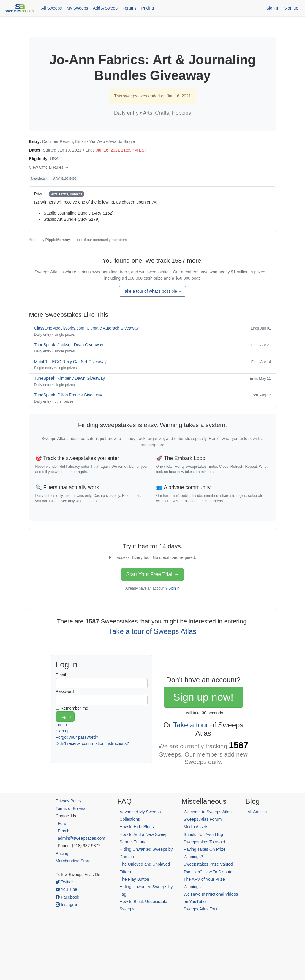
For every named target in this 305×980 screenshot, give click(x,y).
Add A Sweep (105, 8)
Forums (129, 8)
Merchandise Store (73, 861)
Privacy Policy (68, 801)
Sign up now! (203, 697)
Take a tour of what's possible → (152, 291)
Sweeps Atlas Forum (203, 819)
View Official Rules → (49, 167)
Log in (61, 725)
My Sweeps (77, 8)
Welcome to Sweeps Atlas (208, 812)
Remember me (74, 708)
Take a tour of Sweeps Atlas (152, 631)
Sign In (273, 8)
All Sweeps (52, 8)
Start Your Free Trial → (152, 574)
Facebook (67, 897)
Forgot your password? (77, 737)
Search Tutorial (134, 842)
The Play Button (135, 879)
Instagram (67, 905)
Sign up (291, 8)
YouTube (66, 889)
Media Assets (196, 827)
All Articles (257, 812)
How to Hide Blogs (137, 827)
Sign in (174, 588)
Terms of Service (71, 809)
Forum (64, 823)
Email (61, 675)
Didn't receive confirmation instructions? (92, 743)
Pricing (147, 8)
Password (65, 691)
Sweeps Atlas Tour (201, 909)
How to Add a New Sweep (144, 834)
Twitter (64, 882)
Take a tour (191, 725)
